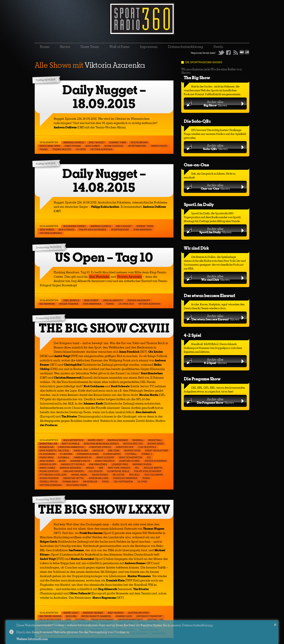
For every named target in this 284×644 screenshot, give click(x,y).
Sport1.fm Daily (199, 204)
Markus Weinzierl (71, 468)
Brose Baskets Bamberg (96, 616)
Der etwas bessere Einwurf (209, 295)
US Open (81, 149)
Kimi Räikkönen (98, 464)
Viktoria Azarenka (101, 149)
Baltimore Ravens (50, 616)
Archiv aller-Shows (215, 103)
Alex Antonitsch (73, 440)
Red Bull (135, 475)
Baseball (138, 440)
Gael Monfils (71, 300)
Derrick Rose (132, 451)
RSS (236, 52)
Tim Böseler (90, 482)
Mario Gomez (47, 468)
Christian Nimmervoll (71, 447)
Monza (90, 468)
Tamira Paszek (159, 146)
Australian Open (138, 613)
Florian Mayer (112, 454)
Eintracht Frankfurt (149, 616)
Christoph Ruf (125, 447)
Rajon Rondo (100, 475)
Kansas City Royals (73, 464)
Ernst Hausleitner (157, 451)
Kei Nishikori (47, 304)
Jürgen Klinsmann (155, 461)
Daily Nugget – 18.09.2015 (104, 97)
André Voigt (96, 440)
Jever (62, 461)
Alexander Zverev (74, 226)
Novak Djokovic (114, 146)
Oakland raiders (74, 471)
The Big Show (197, 78)
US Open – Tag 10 (104, 257)
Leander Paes (120, 464)
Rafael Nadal (79, 475)
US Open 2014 (126, 304)
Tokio (105, 482)
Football (131, 454)
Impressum (149, 47)
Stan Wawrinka (143, 230)
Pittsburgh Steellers (53, 475)
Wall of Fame (119, 47)
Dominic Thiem (118, 142)
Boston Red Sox (133, 444)
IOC (149, 457)
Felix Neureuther (50, 620)
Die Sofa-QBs (197, 121)
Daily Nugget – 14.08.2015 (104, 180)
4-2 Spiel (192, 335)
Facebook (228, 52)
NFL (137, 468)
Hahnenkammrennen (130, 620)
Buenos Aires (156, 444)
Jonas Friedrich (105, 461)
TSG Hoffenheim (123, 482)
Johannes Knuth (80, 461)
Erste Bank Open (50, 146)
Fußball (64, 457)
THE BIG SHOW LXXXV (104, 509)
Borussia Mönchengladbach (101, 444)
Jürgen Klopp (48, 464)
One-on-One (196, 165)
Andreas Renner (118, 440)
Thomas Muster (62, 149)
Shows (65, 47)
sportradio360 (137, 146)
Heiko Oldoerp (105, 457)
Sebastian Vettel (74, 478)
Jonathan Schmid (129, 461)
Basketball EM (48, 444)
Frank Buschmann (102, 620)
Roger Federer (69, 304)
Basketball (155, 440)
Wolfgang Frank (77, 485)
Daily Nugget (97, 142)
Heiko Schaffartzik (131, 457)
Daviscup (98, 451)
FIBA (68, 620)
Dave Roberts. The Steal (54, 451)
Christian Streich (100, 447)
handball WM (155, 620)
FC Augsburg (48, 454)
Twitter (221, 52)
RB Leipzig (119, 475)
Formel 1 (147, 454)
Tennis (44, 149)
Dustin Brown (139, 142)
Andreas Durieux (74, 142)
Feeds (218, 47)
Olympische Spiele (118, 471)
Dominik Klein (124, 616)
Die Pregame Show (202, 379)
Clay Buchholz (147, 447)
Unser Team (90, 47)
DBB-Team (114, 451)
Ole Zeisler (95, 471)
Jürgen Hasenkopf (139, 300)
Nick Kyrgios (66, 230)
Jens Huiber (92, 146)
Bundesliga (47, 447)
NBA (101, 468)
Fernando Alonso (88, 454)
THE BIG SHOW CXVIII (104, 328)
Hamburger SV (83, 457)
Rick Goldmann (154, 475)
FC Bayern (66, 454)
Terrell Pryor (49, 482)
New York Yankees (119, 468)
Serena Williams (99, 478)
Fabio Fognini (73, 146)
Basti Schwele (71, 444)
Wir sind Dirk (196, 248)
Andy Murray (116, 613)
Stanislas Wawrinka (125, 478)
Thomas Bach (70, 482)
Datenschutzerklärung (186, 47)
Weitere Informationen (32, 639)
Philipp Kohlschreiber (93, 230)
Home (45, 47)
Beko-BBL (71, 616)
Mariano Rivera (142, 464)
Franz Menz (47, 457)
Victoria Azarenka (129, 277)
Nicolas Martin (153, 468)
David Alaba (81, 451)
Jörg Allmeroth (113, 300)
